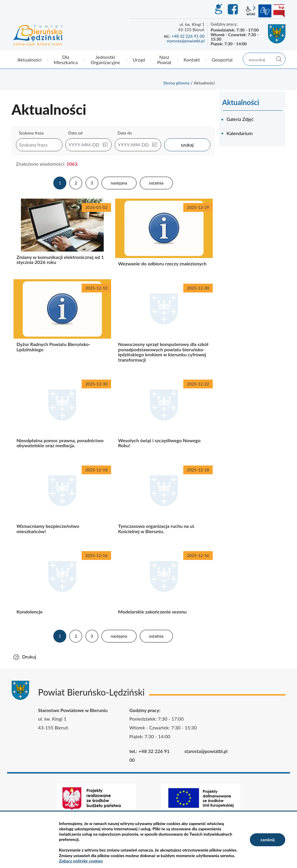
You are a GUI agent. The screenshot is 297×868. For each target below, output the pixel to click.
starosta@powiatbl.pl (186, 41)
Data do (125, 133)
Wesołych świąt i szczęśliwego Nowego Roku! (164, 416)
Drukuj (29, 657)
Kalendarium (240, 133)
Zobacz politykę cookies (81, 861)
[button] (105, 145)
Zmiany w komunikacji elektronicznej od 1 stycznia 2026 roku (62, 237)
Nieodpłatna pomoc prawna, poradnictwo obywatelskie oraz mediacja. (62, 416)
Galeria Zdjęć (240, 119)
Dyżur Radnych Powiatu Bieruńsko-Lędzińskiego (62, 325)
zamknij (268, 840)
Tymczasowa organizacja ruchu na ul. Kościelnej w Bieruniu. (164, 502)
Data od (76, 133)
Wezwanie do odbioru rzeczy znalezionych (164, 237)
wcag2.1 (251, 11)
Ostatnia (156, 183)
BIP (279, 11)
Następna (119, 183)
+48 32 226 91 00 (188, 36)
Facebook (234, 9)
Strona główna (176, 83)
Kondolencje (62, 585)
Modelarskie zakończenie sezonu (164, 585)
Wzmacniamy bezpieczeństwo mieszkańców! (62, 502)
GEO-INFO (218, 9)
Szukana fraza (31, 133)
